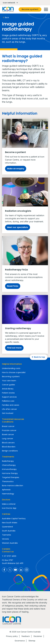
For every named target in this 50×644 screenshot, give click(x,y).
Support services (9, 397)
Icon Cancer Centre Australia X (10, 570)
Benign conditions (10, 451)
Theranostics (8, 481)
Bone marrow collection (13, 486)
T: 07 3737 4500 (9, 556)
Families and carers (11, 405)
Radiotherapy (8, 461)
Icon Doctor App (9, 508)
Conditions (8, 422)
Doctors (6, 500)
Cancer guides (8, 385)
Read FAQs (13, 286)
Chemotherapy (9, 465)
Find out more (14, 348)
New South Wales (10, 523)
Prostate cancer (9, 430)
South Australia (9, 531)
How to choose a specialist (14, 372)
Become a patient (30, 9)
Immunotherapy (9, 469)
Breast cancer (8, 426)
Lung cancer (8, 439)
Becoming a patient (11, 377)
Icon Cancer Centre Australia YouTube (15, 570)
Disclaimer (38, 636)
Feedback (26, 636)
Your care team (9, 381)
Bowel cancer (8, 434)
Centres (6, 514)
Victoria (5, 539)
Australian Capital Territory (14, 519)
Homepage (8, 9)
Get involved (8, 413)
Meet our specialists (18, 227)
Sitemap (32, 641)
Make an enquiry (16, 169)
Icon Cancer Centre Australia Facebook (4, 570)
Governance (20, 641)
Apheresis (6, 490)
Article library (8, 389)
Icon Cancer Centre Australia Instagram (27, 570)
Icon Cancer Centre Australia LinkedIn (21, 570)
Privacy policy (12, 636)
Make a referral (9, 504)
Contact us (8, 552)
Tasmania (6, 535)
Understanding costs (11, 368)
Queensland (7, 527)
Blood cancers (8, 443)
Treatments (8, 457)
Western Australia (10, 543)
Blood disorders (9, 447)
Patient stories (8, 393)
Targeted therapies (11, 477)
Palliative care (8, 401)
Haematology (8, 494)
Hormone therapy (10, 473)
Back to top (38, 357)
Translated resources (13, 419)
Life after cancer (9, 409)
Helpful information (12, 364)
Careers (6, 549)
